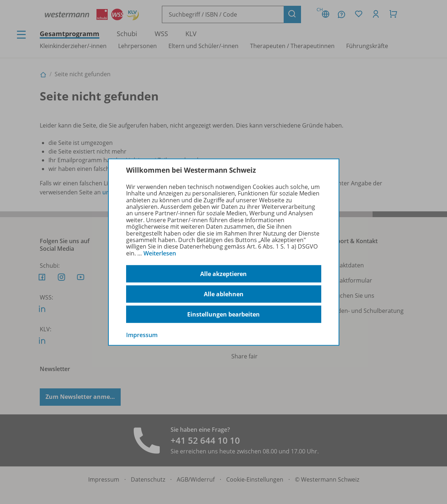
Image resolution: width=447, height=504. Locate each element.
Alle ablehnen (224, 294)
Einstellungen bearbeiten (223, 314)
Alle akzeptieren (223, 274)
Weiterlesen (160, 253)
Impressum (142, 335)
